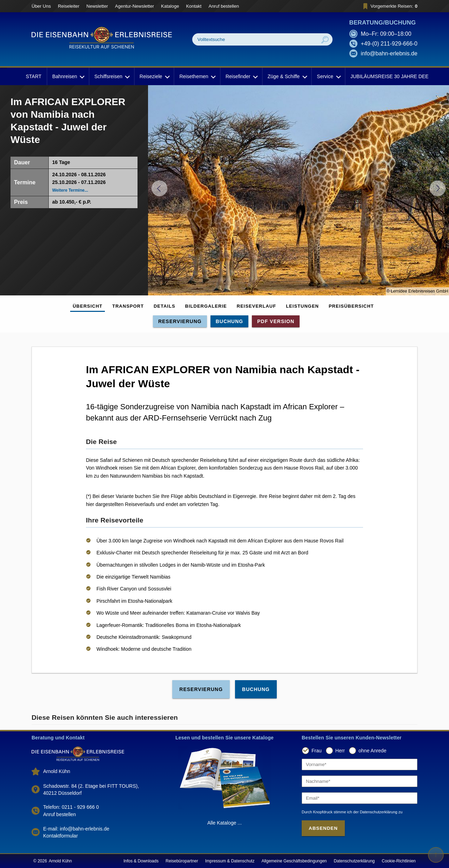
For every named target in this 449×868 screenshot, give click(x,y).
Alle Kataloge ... (224, 823)
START (33, 76)
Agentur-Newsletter (135, 6)
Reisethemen (197, 76)
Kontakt (194, 6)
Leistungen (302, 306)
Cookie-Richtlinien (399, 861)
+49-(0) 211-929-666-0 (389, 44)
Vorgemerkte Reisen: (389, 6)
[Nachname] (360, 781)
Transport (128, 306)
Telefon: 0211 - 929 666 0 (71, 807)
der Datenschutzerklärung (375, 812)
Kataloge (170, 6)
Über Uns (41, 6)
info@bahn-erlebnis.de (389, 53)
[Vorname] (360, 764)
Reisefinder (241, 76)
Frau (317, 751)
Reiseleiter (69, 6)
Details (165, 306)
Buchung (230, 321)
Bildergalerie (206, 306)
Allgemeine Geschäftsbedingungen (294, 861)
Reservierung (180, 321)
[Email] (360, 798)
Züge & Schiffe (287, 76)
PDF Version (276, 321)
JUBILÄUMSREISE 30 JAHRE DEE (390, 76)
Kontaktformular (61, 836)
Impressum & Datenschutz (230, 861)
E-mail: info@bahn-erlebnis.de (76, 829)
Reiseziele (154, 76)
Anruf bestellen (224, 6)
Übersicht (88, 306)
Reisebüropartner (182, 861)
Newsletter (97, 6)
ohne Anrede (372, 751)
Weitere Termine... (70, 190)
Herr (340, 751)
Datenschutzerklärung (354, 861)
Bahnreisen (68, 76)
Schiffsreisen (112, 76)
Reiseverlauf (256, 306)
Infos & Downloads (141, 861)
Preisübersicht (351, 306)
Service (328, 76)
